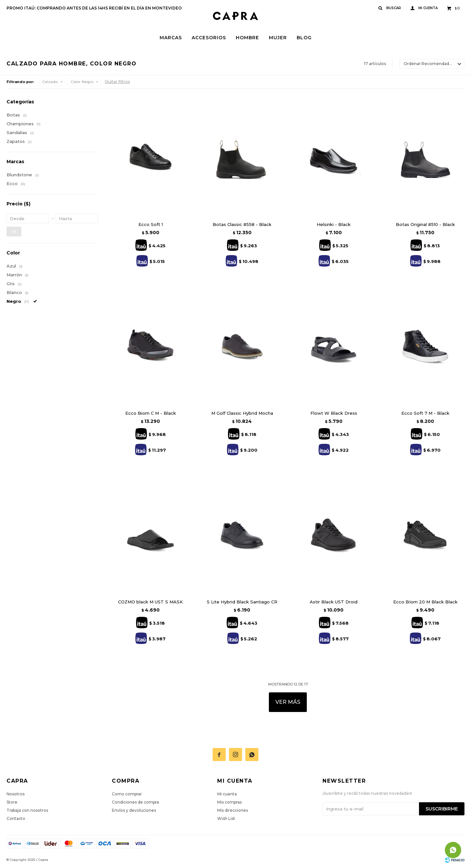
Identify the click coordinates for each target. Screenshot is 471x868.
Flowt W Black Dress (334, 413)
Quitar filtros (117, 82)
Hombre (247, 38)
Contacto (16, 818)
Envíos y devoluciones (134, 810)
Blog (304, 38)
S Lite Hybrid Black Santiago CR (242, 602)
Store (12, 802)
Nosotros (16, 794)
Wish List (226, 818)
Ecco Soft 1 (151, 224)
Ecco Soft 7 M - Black (425, 413)
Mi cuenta (227, 794)
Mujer (278, 38)
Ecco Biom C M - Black (151, 413)
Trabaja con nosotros (27, 810)
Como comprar (127, 794)
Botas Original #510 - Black (425, 224)
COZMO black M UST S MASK (150, 602)
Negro (82, 82)
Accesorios (209, 38)
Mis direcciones (233, 810)
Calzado (50, 82)
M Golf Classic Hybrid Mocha (242, 413)
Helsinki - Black (334, 224)
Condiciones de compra (135, 802)
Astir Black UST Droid (334, 602)
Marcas (171, 38)
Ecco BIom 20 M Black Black (425, 602)
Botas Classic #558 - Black (242, 224)
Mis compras (229, 802)
